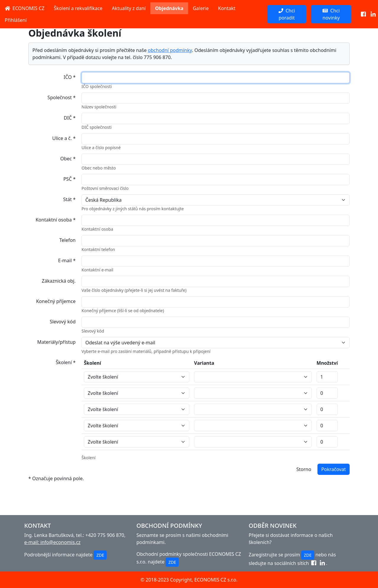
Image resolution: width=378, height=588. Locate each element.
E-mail (67, 260)
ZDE (100, 555)
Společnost (62, 97)
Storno (304, 469)
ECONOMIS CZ (25, 8)
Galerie (201, 8)
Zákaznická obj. (59, 281)
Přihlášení (16, 20)
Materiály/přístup (56, 342)
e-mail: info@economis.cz (52, 542)
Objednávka (169, 8)
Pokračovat (334, 469)
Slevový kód (63, 322)
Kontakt (227, 8)
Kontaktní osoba (56, 220)
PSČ (69, 179)
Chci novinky (331, 14)
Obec (68, 159)
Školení (66, 362)
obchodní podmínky (170, 50)
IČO (70, 77)
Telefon (67, 240)
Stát (69, 199)
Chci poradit (287, 14)
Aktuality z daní (129, 8)
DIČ (70, 118)
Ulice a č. (64, 138)
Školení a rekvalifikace (78, 8)
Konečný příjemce (56, 301)
